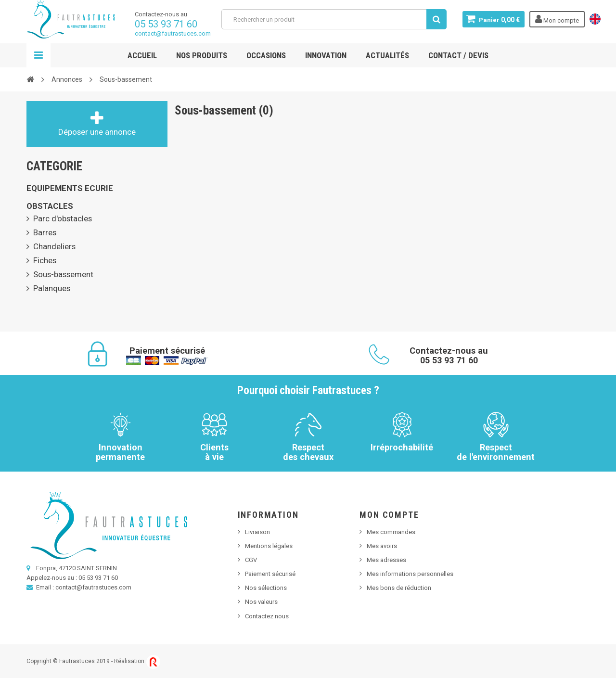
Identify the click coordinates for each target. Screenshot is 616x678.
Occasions (266, 55)
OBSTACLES (50, 206)
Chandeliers (54, 246)
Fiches (45, 260)
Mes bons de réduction (399, 588)
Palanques (52, 288)
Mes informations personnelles (410, 574)
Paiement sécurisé (270, 574)
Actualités (387, 55)
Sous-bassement (63, 274)
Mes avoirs (382, 546)
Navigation (38, 55)
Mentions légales (269, 546)
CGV (251, 560)
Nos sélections (266, 588)
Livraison (257, 532)
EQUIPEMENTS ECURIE (70, 188)
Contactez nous (267, 616)
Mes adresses (386, 560)
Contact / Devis (458, 55)
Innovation (326, 55)
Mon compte (389, 515)
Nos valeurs (261, 602)
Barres (45, 232)
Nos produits (202, 55)
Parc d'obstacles (63, 218)
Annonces (67, 79)
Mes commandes (391, 532)
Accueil (142, 55)
